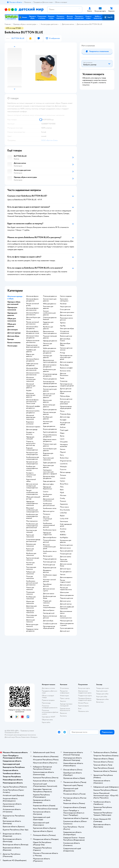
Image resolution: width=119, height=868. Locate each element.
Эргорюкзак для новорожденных (32, 463)
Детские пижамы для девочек (49, 352)
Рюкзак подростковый (65, 581)
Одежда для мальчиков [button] (12, 309)
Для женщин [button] (13, 330)
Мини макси (64, 507)
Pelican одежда (65, 472)
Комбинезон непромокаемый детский (49, 525)
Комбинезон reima (50, 508)
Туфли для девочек (50, 463)
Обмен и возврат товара (48, 697)
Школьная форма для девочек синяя (33, 332)
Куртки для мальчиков (30, 536)
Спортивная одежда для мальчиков (33, 540)
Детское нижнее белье (66, 565)
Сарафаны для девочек (31, 351)
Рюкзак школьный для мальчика (33, 323)
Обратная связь (47, 720)
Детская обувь (48, 621)
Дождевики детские (47, 571)
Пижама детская (66, 554)
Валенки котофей (66, 368)
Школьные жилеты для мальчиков (33, 374)
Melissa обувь (65, 396)
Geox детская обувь (67, 329)
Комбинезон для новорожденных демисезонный (32, 526)
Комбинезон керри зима (50, 576)
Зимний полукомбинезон (49, 607)
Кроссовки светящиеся (64, 300)
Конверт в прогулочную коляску (31, 475)
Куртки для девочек (50, 432)
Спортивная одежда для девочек (50, 375)
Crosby (63, 498)
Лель (62, 487)
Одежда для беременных (48, 488)
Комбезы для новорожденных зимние (32, 468)
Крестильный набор (31, 480)
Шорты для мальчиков (30, 602)
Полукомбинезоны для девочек (50, 436)
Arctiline (63, 529)
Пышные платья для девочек (50, 337)
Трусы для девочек (67, 551)
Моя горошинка (32, 521)
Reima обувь (64, 365)
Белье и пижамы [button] (14, 343)
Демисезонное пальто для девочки (50, 332)
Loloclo (63, 478)
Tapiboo (63, 323)
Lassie (62, 439)
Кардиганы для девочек (48, 323)
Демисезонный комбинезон (49, 500)
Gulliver (63, 427)
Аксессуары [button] (12, 346)
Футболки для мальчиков (31, 554)
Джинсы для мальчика (30, 621)
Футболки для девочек (48, 328)
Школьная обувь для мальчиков (32, 369)
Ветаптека (100, 702)
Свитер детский (49, 613)
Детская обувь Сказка (65, 340)
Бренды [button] (11, 339)
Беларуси (34, 737)
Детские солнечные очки (66, 617)
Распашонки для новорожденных (32, 454)
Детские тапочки (66, 315)
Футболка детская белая (49, 597)
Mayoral (63, 452)
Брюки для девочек (50, 410)
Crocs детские (65, 309)
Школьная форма (32, 296)
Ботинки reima (65, 371)
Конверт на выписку (30, 433)
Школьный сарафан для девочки (33, 407)
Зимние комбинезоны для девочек (49, 313)
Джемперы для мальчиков (31, 607)
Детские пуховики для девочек (50, 366)
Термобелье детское (47, 585)
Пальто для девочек (50, 379)
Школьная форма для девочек (32, 300)
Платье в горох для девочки (50, 445)
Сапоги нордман (66, 296)
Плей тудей (64, 430)
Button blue (64, 458)
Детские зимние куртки (49, 590)
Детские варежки (66, 577)
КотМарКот (64, 538)
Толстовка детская (49, 562)
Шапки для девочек (67, 595)
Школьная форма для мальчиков (32, 309)
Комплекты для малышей (32, 531)
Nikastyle (63, 467)
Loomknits (64, 464)
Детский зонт (65, 631)
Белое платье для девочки (49, 406)
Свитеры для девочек (47, 357)
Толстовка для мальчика (31, 568)
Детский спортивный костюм (47, 519)
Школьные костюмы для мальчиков (31, 379)
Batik (62, 490)
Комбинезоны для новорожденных (33, 458)
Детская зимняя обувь (66, 392)
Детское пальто (49, 594)
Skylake (29, 391)
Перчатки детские (66, 598)
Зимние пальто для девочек (50, 300)
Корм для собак (102, 697)
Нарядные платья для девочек (32, 630)
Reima (62, 436)
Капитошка (64, 521)
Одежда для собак (102, 699)
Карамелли (64, 504)
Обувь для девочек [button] (12, 325)
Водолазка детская (50, 568)
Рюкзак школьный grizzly (33, 305)
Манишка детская (66, 621)
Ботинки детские (66, 399)
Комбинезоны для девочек (49, 370)
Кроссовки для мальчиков (48, 459)
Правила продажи (48, 700)
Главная (8, 24)
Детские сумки (65, 601)
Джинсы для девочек (47, 401)
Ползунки (47, 514)
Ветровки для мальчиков (31, 545)
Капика (63, 449)
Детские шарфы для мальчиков (67, 608)
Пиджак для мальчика (47, 602)
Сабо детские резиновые (65, 403)
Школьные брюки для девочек (33, 360)
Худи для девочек (49, 426)
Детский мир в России (13, 737)
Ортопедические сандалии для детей (67, 385)
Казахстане (25, 737)
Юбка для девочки (50, 304)
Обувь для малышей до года (33, 498)
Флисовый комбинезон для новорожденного (32, 510)
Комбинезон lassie (50, 530)
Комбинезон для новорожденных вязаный (32, 516)
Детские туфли (48, 484)
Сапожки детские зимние (66, 349)
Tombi (62, 378)
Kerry (62, 455)
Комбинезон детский (48, 495)
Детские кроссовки (67, 312)
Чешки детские (65, 307)
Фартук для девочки (30, 355)
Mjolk (62, 493)
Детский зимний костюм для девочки (49, 396)
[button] (108, 17)
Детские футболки (50, 537)
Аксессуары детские (49, 24)
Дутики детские (66, 389)
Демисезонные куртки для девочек (50, 361)
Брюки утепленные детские (50, 617)
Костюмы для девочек (48, 423)
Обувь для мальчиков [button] (12, 320)
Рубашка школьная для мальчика (33, 341)
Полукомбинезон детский (49, 541)
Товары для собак (102, 694)
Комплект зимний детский (49, 581)
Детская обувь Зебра (65, 344)
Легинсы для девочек (47, 344)
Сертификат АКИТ (49, 717)
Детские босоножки (64, 374)
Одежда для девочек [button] (12, 314)
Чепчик (63, 575)
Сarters (63, 481)
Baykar (62, 516)
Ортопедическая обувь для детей (49, 627)
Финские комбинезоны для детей (49, 547)
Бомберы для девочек (48, 418)
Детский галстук (66, 604)
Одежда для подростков (47, 534)
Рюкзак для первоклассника (66, 589)
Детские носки (65, 548)
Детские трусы (65, 569)
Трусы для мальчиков (64, 560)
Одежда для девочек (50, 341)
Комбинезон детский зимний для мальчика (32, 583)
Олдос (62, 433)
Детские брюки (49, 610)
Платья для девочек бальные (50, 319)
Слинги (46, 492)
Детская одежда (32, 430)
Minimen (63, 495)
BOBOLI (63, 535)
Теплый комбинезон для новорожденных (32, 492)
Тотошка (63, 475)
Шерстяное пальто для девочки (50, 440)
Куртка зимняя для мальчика (33, 559)
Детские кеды (65, 417)
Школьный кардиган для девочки (31, 386)
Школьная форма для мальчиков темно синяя (32, 402)
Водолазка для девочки (48, 454)
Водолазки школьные (30, 423)
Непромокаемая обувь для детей (66, 407)
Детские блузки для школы (33, 318)
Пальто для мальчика (30, 589)
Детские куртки (49, 511)
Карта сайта (46, 722)
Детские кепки (68, 24)
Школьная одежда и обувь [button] (15, 297)
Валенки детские (66, 336)
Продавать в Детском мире (50, 692)
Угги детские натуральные (65, 332)
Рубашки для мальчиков (31, 573)
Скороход (64, 381)
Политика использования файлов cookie (50, 712)
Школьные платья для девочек (32, 337)
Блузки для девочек (50, 429)
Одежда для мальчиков (30, 612)
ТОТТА (63, 532)
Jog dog (63, 326)
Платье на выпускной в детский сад (31, 443)
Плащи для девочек (50, 559)
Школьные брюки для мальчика (33, 314)
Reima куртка (48, 556)
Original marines (66, 461)
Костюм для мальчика (30, 564)
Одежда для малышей (30, 438)
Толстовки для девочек (48, 307)
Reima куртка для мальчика (32, 625)
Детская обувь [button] (13, 336)
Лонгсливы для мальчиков (32, 616)
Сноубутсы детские (50, 624)
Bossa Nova (64, 484)
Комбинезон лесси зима (50, 552)
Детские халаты (66, 557)
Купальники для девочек (66, 541)
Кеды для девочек (49, 481)
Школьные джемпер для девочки (31, 395)
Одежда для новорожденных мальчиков (32, 503)
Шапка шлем (64, 592)
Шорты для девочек (50, 386)
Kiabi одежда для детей (66, 525)
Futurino (63, 469)
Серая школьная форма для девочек (33, 346)
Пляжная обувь (65, 414)
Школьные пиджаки (33, 427)
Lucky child (64, 519)
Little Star (63, 513)
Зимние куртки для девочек (50, 390)
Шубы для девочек (50, 348)
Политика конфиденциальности (50, 707)
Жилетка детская (49, 565)
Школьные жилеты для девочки (33, 412)
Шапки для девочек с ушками (67, 624)
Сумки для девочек (67, 628)
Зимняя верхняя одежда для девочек (50, 383)
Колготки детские (66, 545)
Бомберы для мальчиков (31, 598)
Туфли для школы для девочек (32, 365)
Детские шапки (65, 585)
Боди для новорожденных (32, 449)
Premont (63, 501)
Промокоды (46, 703)
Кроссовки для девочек (48, 466)
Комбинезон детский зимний (49, 505)
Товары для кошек (103, 688)
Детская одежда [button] (14, 333)
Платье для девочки (50, 296)
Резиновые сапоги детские (66, 319)
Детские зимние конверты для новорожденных (32, 486)
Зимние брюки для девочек (50, 450)
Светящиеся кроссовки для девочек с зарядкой (50, 472)
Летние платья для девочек (49, 413)
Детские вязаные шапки (66, 612)
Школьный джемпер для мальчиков (31, 417)
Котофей (63, 420)
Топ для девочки (66, 572)
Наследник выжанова (64, 445)
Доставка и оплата (48, 688)
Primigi (63, 353)
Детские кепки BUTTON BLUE (89, 24)
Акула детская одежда (65, 424)
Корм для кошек (102, 691)
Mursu (62, 411)
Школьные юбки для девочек (32, 328)
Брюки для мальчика (30, 550)
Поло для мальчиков (30, 577)
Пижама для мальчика (30, 593)
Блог (80, 709)
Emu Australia (65, 510)
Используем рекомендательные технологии (20, 735)
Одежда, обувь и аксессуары (25, 24)
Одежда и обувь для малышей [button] (14, 303)
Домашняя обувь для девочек (49, 477)
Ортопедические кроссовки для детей (66, 357)
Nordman (63, 304)
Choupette (64, 442)
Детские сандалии (66, 362)
